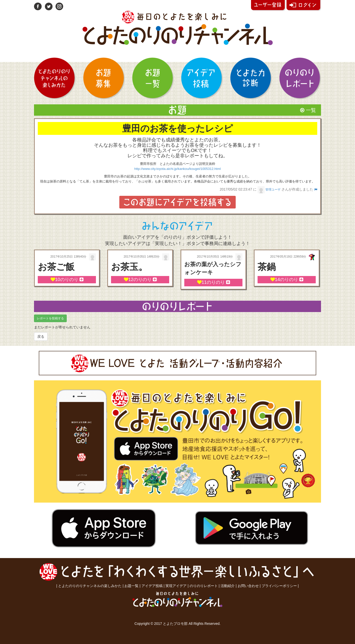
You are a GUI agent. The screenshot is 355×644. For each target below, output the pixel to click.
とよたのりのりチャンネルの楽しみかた (90, 586)
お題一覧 (131, 586)
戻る (41, 336)
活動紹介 (228, 586)
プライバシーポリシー (279, 586)
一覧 (308, 110)
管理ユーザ (269, 189)
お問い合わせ (248, 586)
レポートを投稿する (50, 318)
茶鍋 (267, 267)
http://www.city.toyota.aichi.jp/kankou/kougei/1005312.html (177, 169)
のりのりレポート (204, 586)
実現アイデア (176, 586)
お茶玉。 (129, 267)
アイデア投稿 (152, 586)
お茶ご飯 (56, 267)
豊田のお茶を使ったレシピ (177, 128)
